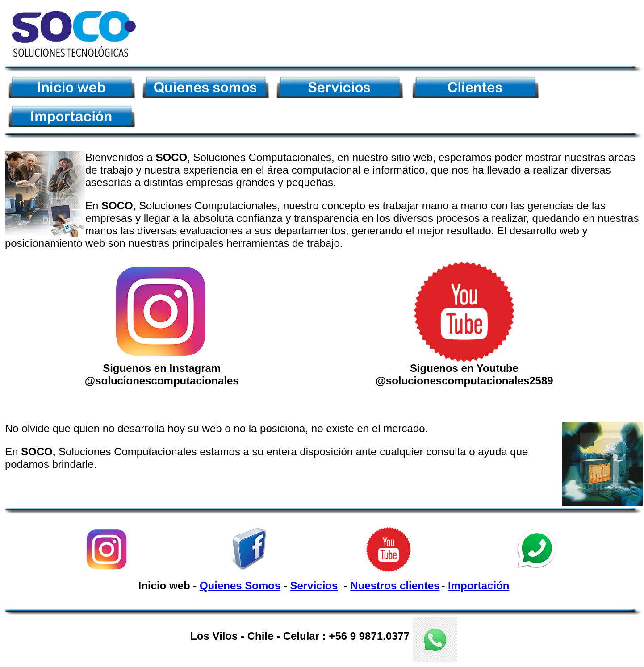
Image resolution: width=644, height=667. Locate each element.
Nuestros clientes (395, 586)
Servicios (314, 586)
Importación (479, 586)
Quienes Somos (240, 586)
